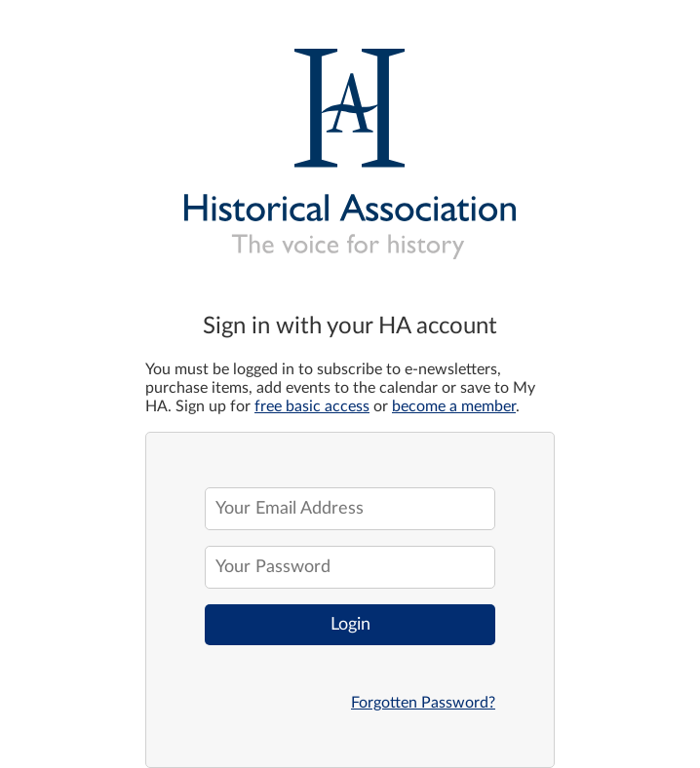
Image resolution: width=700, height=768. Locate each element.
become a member (454, 406)
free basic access (312, 406)
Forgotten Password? (423, 703)
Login (350, 625)
